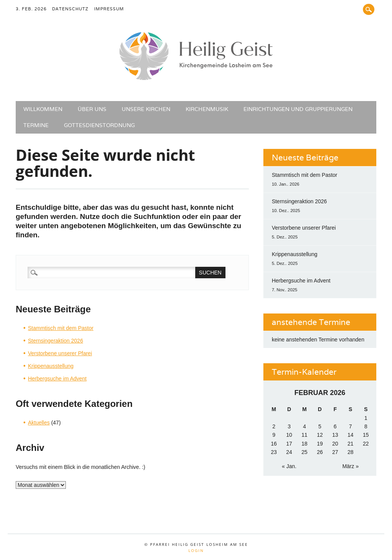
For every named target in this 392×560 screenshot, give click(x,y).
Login (196, 550)
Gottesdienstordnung (99, 125)
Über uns (92, 109)
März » (350, 466)
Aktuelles (39, 423)
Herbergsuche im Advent (57, 379)
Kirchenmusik (207, 109)
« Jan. (289, 466)
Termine (36, 125)
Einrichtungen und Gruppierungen (298, 109)
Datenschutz (70, 9)
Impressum (109, 9)
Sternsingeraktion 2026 (56, 341)
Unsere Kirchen (146, 109)
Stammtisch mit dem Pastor (61, 328)
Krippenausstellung (51, 366)
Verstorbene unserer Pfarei (60, 353)
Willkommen (43, 109)
